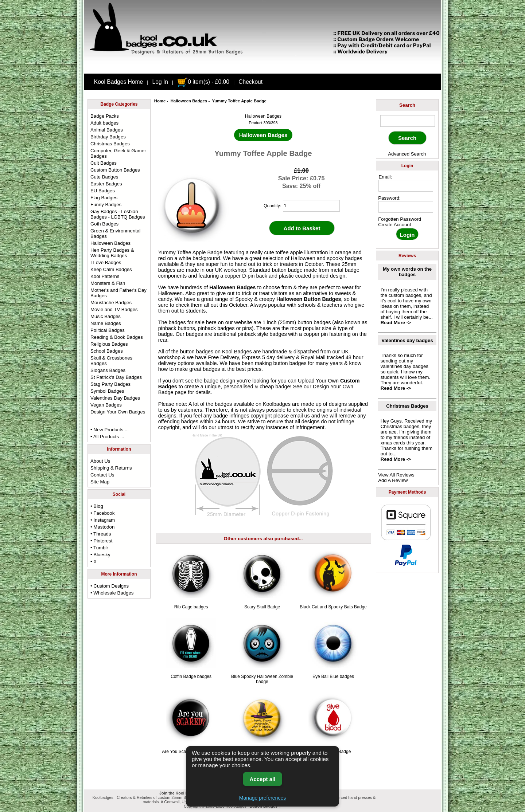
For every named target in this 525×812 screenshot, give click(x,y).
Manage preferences (262, 798)
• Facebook (102, 513)
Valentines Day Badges (115, 398)
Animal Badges (107, 130)
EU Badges (103, 191)
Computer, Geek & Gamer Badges (118, 153)
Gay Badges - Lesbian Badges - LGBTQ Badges (118, 214)
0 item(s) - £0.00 (203, 82)
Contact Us (102, 475)
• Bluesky (100, 555)
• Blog (97, 506)
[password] (406, 207)
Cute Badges (104, 177)
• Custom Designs (110, 586)
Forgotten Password (400, 219)
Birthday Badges (108, 137)
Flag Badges (104, 198)
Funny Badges (106, 205)
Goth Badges (104, 224)
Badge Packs (105, 116)
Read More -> (396, 323)
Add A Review (393, 480)
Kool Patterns (105, 276)
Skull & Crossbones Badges (111, 361)
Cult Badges (104, 163)
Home (160, 101)
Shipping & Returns (111, 468)
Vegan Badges (106, 405)
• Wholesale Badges (112, 593)
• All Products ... (107, 437)
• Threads (101, 534)
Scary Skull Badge (262, 607)
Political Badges (108, 330)
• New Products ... (110, 430)
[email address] (406, 186)
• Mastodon (102, 527)
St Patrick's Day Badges (116, 377)
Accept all (263, 779)
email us (300, 416)
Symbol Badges (107, 391)
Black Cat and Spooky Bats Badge (333, 607)
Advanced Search (407, 154)
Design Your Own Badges (118, 412)
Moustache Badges (111, 303)
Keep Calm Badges (111, 269)
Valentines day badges (407, 340)
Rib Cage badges (191, 607)
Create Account (394, 225)
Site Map (100, 482)
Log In (160, 82)
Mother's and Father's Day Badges (118, 293)
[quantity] (311, 206)
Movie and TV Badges (114, 309)
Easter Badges (106, 184)
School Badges (107, 351)
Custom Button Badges (115, 170)
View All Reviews (396, 475)
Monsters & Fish (108, 283)
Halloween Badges (189, 101)
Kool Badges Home (118, 82)
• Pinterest (101, 541)
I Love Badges (106, 262)
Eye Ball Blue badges (333, 676)
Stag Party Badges (110, 384)
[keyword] (408, 121)
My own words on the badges (407, 272)
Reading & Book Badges (117, 337)
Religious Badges (109, 344)
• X (94, 562)
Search (407, 105)
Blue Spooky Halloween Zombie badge (262, 679)
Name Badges (106, 323)
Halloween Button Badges (309, 299)
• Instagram (103, 520)
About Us (100, 461)
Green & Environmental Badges (115, 234)
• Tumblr (99, 548)
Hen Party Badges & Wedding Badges (112, 253)
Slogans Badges (108, 370)
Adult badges (104, 123)
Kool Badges (237, 352)
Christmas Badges (110, 144)
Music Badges (106, 316)
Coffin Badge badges (191, 676)
